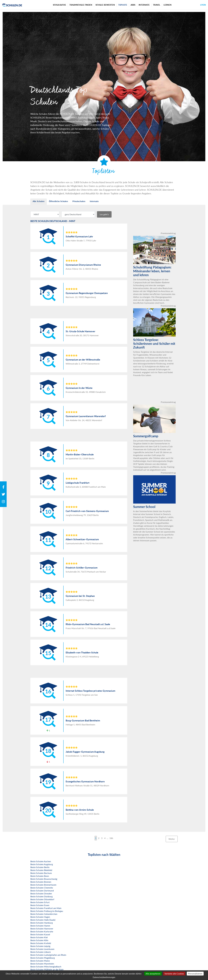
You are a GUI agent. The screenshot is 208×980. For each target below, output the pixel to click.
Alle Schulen (39, 201)
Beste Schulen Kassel (40, 934)
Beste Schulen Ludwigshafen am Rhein (48, 955)
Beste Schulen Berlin (40, 867)
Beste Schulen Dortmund (42, 891)
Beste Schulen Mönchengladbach (46, 967)
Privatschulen (79, 201)
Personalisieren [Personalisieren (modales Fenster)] (195, 974)
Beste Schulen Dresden (41, 893)
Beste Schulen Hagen (40, 917)
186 (111, 838)
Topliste (123, 5)
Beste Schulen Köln (39, 940)
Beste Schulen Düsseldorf (42, 899)
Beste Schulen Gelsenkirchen (44, 914)
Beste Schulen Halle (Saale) (43, 920)
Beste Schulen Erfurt (40, 902)
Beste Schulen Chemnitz (42, 888)
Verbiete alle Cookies (174, 974)
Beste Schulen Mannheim (42, 964)
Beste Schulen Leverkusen (42, 949)
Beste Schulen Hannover (42, 929)
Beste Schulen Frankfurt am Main (46, 908)
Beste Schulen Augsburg (42, 864)
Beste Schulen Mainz (40, 961)
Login (203, 5)
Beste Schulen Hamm (40, 926)
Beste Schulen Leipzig (40, 946)
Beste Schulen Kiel (39, 937)
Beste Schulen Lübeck (41, 952)
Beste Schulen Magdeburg (43, 958)
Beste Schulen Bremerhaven (43, 885)
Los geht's (104, 214)
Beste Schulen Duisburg (41, 896)
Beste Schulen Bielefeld (41, 870)
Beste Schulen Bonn (40, 876)
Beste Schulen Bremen (41, 882)
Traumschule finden (81, 5)
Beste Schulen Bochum (41, 873)
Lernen (168, 5)
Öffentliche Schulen (58, 201)
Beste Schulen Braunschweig (44, 879)
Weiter (172, 839)
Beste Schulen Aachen (41, 861)
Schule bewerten (105, 5)
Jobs (133, 5)
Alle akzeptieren (153, 974)
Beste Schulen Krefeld (41, 943)
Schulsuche (59, 5)
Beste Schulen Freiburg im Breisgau (47, 911)
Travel (157, 5)
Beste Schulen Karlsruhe (42, 931)
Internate (144, 5)
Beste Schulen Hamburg (42, 923)
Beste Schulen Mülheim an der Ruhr (47, 969)
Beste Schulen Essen (40, 905)
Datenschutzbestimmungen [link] (104, 977)
